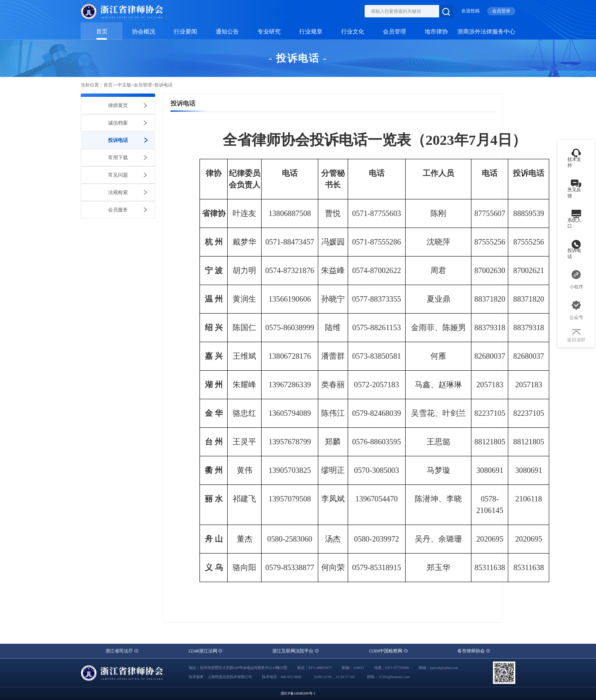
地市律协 (436, 32)
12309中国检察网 (388, 651)
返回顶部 (576, 336)
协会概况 (144, 32)
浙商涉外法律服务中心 (486, 32)
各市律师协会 (474, 651)
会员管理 (394, 32)
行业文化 (353, 32)
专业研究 (269, 32)
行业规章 (311, 32)
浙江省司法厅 (122, 651)
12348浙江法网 (205, 651)
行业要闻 (185, 32)
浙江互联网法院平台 (296, 651)
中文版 (124, 85)
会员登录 (501, 11)
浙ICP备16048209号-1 (298, 693)
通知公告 (227, 32)
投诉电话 (163, 85)
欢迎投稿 (471, 11)
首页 (102, 32)
